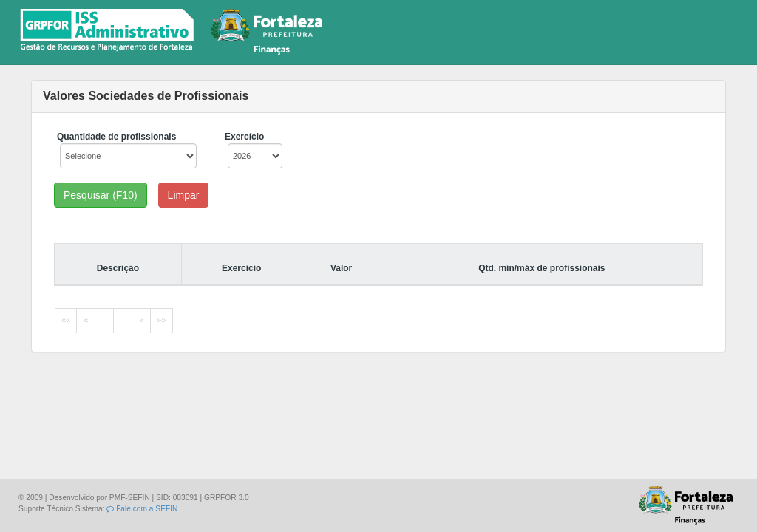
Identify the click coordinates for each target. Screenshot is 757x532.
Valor (341, 268)
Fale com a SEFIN (142, 509)
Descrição (118, 268)
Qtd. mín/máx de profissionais (542, 268)
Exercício (241, 268)
